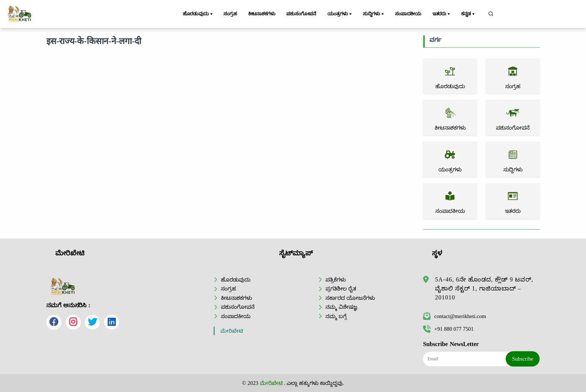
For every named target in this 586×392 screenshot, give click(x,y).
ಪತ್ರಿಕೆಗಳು (336, 280)
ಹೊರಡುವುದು (198, 14)
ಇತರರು (442, 14)
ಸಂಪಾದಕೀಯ (408, 14)
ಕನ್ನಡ (469, 14)
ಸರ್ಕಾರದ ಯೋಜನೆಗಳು (350, 298)
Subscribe (523, 359)
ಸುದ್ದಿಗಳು (374, 14)
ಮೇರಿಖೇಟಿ (232, 331)
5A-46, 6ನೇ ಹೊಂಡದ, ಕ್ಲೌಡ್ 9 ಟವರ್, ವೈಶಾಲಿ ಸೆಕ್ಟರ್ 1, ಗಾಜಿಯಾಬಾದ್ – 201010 (484, 288)
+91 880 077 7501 (448, 329)
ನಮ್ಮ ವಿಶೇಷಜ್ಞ (341, 307)
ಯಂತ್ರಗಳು (341, 14)
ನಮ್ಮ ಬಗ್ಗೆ (336, 316)
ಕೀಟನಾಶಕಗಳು (262, 14)
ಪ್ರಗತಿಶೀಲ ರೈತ (341, 289)
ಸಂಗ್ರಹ (231, 14)
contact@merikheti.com (454, 316)
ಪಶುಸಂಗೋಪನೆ (302, 14)
